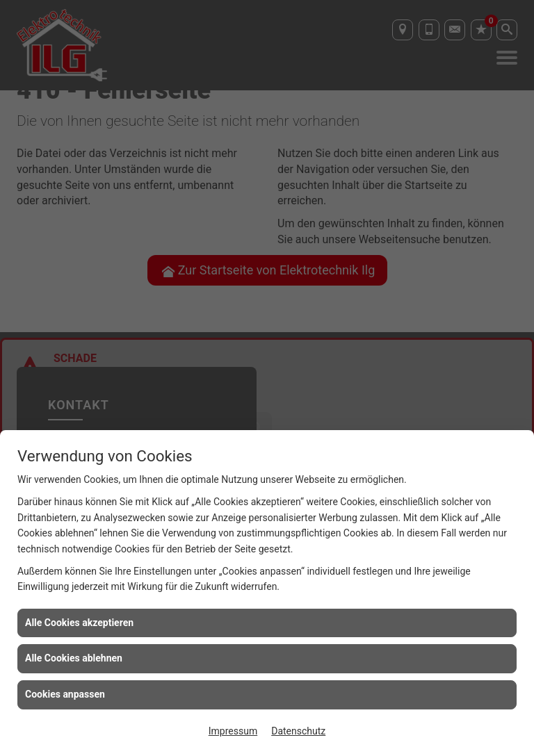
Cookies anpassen (65, 694)
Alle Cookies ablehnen (74, 658)
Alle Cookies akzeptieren (79, 623)
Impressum (233, 731)
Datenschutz (298, 731)
